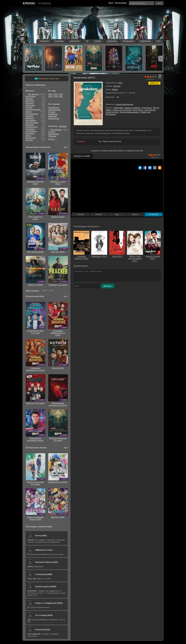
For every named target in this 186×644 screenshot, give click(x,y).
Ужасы (28, 136)
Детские (29, 107)
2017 (121, 83)
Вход (111, 3)
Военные (30, 103)
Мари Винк (119, 108)
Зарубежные (54, 108)
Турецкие (52, 136)
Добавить (108, 286)
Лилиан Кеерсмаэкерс (129, 112)
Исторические (32, 114)
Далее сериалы (32, 291)
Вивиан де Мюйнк (132, 108)
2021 (61, 96)
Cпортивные (31, 131)
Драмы (115, 89)
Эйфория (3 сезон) (44, 550)
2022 (55, 96)
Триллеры (30, 133)
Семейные (30, 129)
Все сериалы (56, 130)
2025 (55, 94)
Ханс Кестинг (150, 110)
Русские (52, 112)
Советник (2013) (43, 630)
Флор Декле (138, 110)
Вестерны (30, 101)
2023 (50, 96)
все (66, 147)
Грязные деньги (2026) (46, 586)
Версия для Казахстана (47, 79)
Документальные (33, 109)
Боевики (29, 99)
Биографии (30, 96)
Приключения (32, 127)
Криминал (30, 118)
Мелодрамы (31, 120)
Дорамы (63, 126)
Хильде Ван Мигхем (124, 104)
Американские (54, 110)
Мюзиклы (30, 125)
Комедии (29, 116)
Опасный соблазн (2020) (47, 562)
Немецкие (53, 116)
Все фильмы (34, 94)
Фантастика (31, 138)
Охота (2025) (41, 536)
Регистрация (121, 3)
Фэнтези (29, 140)
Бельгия (117, 86)
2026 (50, 94)
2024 (61, 94)
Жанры (53, 139)
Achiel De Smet (112, 112)
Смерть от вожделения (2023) (49, 603)
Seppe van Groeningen (122, 110)
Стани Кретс (147, 108)
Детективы (30, 105)
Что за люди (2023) (44, 615)
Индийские (53, 114)
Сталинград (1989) (44, 574)
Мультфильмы (32, 123)
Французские (54, 118)
